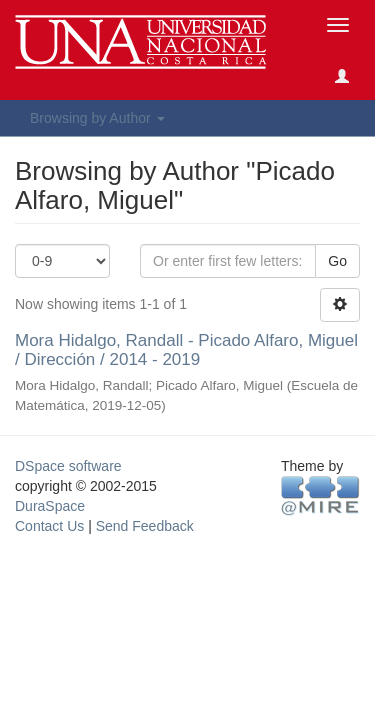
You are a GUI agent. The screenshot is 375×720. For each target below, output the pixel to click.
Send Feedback (145, 526)
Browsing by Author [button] (97, 118)
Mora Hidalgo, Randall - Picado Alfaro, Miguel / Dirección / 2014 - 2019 (186, 350)
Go (337, 261)
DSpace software (68, 466)
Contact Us (49, 526)
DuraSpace (50, 506)
